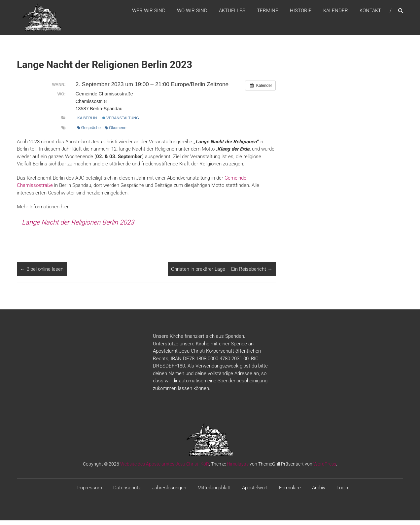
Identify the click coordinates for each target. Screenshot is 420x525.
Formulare (290, 492)
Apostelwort (255, 492)
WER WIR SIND (149, 13)
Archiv (319, 492)
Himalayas (238, 469)
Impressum (90, 492)
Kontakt (370, 13)
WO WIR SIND (192, 13)
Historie (301, 13)
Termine (268, 13)
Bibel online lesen (42, 274)
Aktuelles (232, 13)
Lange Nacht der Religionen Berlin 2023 (78, 227)
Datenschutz (127, 492)
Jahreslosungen (169, 492)
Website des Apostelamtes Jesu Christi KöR (165, 469)
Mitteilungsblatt (214, 492)
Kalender (336, 13)
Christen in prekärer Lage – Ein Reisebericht (222, 274)
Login (342, 492)
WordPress (325, 469)
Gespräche (89, 132)
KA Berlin (87, 122)
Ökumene (116, 132)
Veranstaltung (121, 122)
